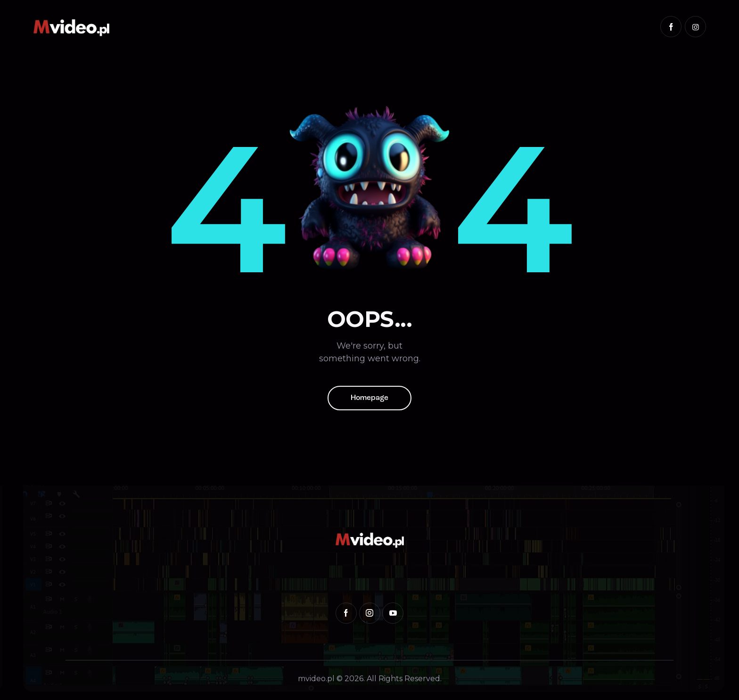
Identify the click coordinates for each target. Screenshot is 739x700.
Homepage (369, 399)
